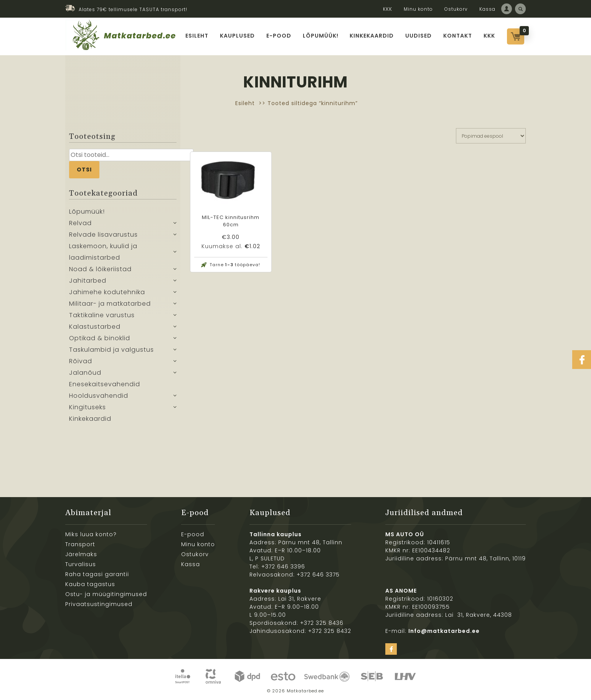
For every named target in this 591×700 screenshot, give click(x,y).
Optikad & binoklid (100, 338)
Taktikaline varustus (102, 315)
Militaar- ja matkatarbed (110, 304)
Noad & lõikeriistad (100, 269)
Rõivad (81, 361)
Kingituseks (87, 407)
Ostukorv (456, 9)
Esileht (197, 36)
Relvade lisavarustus (103, 235)
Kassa (487, 9)
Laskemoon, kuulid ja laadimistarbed (103, 252)
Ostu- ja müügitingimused (106, 594)
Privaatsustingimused (99, 604)
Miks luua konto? (91, 534)
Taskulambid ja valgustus (111, 350)
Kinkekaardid (372, 36)
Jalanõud (85, 373)
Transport (80, 544)
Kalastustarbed (95, 327)
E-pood (279, 36)
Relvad (80, 223)
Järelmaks (81, 554)
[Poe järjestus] (491, 136)
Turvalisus (81, 564)
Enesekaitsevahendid (105, 384)
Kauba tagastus (90, 584)
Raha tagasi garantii (97, 574)
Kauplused (237, 36)
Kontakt (458, 36)
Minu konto (418, 9)
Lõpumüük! (321, 36)
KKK (388, 9)
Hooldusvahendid (99, 396)
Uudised (419, 36)
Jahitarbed (88, 281)
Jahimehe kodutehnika (107, 292)
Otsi (84, 170)
